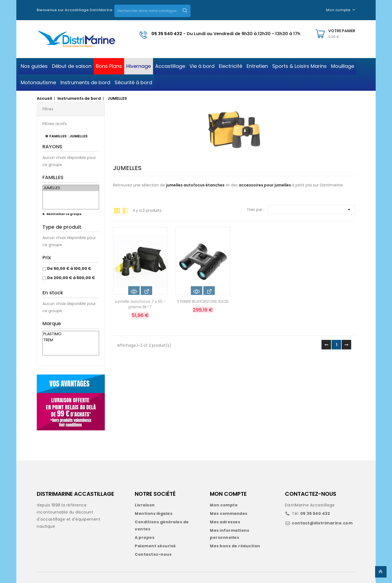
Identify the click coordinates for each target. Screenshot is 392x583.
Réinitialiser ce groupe (64, 214)
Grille (117, 210)
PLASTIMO (71, 334)
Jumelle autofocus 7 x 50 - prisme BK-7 (140, 304)
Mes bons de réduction (235, 546)
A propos (145, 537)
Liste (125, 210)
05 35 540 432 (167, 34)
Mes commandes (229, 513)
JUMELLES (71, 188)
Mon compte (224, 505)
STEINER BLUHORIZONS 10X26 (203, 301)
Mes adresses (225, 522)
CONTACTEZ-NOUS (311, 494)
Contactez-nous (153, 554)
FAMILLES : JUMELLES (68, 136)
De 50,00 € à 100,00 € (69, 268)
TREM (71, 340)
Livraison (145, 505)
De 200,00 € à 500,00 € (71, 278)
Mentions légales (154, 513)
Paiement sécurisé (155, 546)
